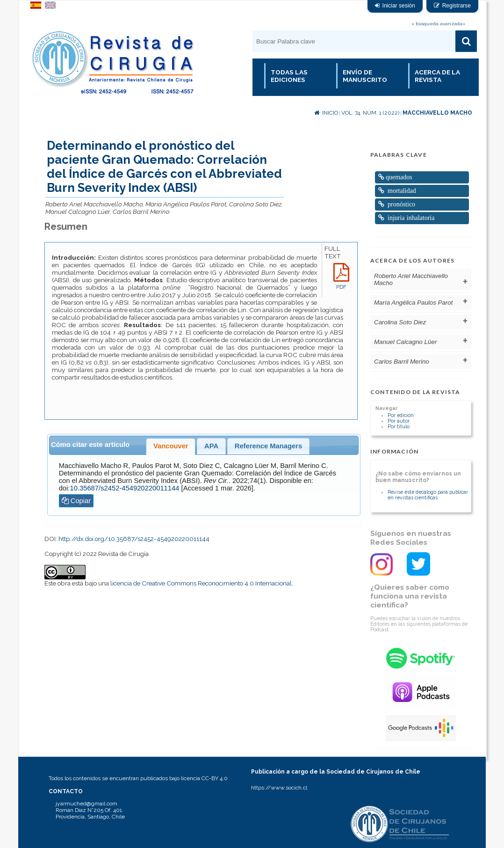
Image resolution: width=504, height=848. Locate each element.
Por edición (401, 415)
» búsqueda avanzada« (438, 24)
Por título (399, 426)
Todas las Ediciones (289, 76)
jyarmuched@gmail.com (86, 804)
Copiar (76, 501)
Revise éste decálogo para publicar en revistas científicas (428, 495)
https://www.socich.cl (279, 788)
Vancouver (171, 446)
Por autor (399, 421)
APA (211, 446)
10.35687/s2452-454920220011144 (124, 488)
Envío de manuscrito (365, 76)
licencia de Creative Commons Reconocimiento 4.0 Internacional (201, 583)
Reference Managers (268, 446)
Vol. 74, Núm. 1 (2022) (370, 113)
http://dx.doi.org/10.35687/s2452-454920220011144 (134, 539)
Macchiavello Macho (437, 113)
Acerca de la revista (437, 76)
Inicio (326, 113)
